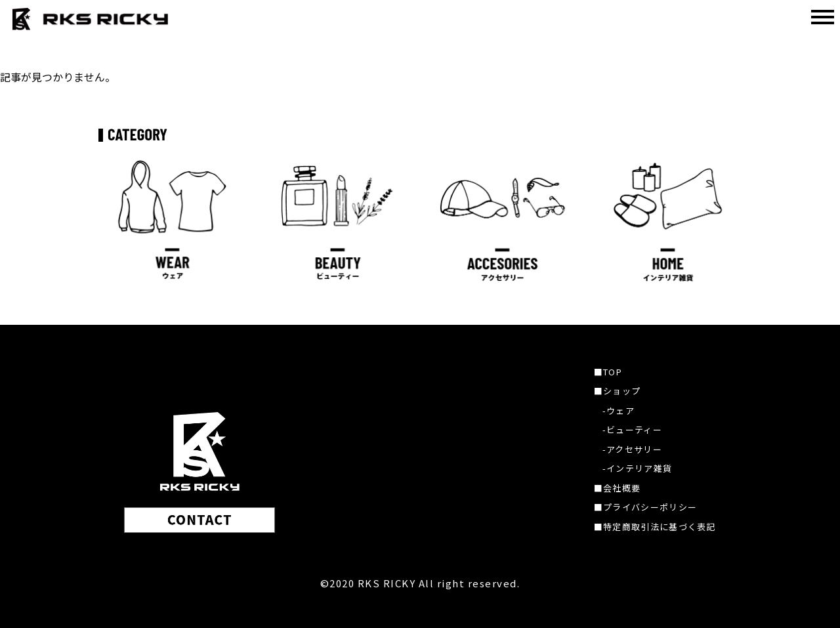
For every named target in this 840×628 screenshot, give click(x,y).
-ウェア (619, 410)
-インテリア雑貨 (637, 468)
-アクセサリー (632, 449)
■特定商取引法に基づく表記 (655, 527)
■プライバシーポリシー (645, 507)
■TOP (608, 372)
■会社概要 (618, 488)
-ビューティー (632, 429)
